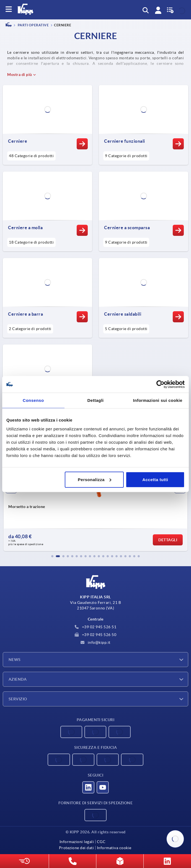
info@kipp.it (95, 642)
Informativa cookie (114, 848)
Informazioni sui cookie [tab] (158, 400)
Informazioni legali (77, 842)
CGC (101, 842)
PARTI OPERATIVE (33, 25)
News (15, 660)
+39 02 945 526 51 (95, 627)
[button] (52, 556)
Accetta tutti (155, 479)
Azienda (18, 679)
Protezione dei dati (77, 848)
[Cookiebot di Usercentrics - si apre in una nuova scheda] (160, 384)
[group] (95, 501)
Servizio (18, 699)
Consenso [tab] (33, 400)
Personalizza (95, 479)
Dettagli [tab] (96, 400)
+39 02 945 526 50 (95, 635)
